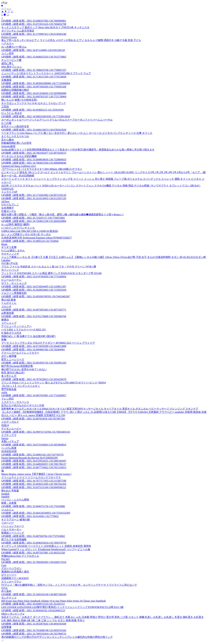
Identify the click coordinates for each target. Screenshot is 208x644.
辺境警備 (6, 627)
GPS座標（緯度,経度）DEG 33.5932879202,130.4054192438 (34, 624)
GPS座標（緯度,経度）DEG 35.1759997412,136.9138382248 (34, 34)
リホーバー (8, 523)
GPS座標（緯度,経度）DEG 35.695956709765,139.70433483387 (36, 296)
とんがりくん (9, 303)
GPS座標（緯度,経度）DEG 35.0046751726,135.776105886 (33, 506)
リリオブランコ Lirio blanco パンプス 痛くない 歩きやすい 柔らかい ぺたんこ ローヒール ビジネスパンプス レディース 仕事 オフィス (77, 133)
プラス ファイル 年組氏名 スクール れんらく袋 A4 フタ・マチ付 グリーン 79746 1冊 (49, 267)
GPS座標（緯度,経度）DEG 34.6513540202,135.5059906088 (34, 93)
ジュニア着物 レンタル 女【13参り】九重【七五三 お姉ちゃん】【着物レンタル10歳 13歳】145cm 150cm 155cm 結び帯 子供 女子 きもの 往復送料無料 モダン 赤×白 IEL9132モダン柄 (104, 257)
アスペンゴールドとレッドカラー (20, 353)
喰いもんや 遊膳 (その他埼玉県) (19, 100)
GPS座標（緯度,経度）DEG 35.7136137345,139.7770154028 (34, 77)
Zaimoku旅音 (8, 146)
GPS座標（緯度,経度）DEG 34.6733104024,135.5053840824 (34, 445)
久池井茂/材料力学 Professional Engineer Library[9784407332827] (36, 238)
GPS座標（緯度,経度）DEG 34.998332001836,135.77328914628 (36, 116)
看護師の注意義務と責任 (15, 572)
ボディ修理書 (9, 356)
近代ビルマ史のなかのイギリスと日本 (23, 405)
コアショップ (9, 323)
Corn (4, 565)
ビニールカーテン (11, 280)
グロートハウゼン (11, 568)
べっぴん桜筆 (9, 448)
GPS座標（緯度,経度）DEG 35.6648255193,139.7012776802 (34, 57)
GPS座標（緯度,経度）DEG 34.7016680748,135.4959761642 (34, 630)
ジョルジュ (8, 510)
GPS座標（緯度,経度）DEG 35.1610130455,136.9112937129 (34, 198)
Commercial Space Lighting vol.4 (18, 166)
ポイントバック (10, 270)
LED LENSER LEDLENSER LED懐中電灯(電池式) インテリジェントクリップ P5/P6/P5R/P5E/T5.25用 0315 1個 (62, 607)
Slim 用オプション (12, 67)
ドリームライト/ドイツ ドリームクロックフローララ (31, 477)
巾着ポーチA (9, 211)
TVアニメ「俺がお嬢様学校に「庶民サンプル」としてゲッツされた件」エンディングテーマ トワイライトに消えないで (69, 585)
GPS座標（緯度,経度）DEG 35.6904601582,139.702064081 (33, 349)
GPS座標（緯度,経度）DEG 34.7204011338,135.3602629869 (34, 221)
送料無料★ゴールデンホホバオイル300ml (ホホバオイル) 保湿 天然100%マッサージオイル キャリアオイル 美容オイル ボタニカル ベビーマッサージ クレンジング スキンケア (100, 409)
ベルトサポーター (11, 529)
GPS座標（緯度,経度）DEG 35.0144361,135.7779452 (30, 516)
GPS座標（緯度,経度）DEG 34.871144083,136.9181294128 (33, 50)
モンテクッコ (9, 598)
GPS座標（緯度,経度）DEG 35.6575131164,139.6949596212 (34, 487)
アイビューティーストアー (16, 326)
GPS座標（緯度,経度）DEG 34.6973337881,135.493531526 (33, 553)
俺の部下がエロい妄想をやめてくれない (24, 369)
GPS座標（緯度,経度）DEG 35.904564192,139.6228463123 (33, 610)
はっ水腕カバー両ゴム (14, 47)
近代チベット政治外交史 (15, 126)
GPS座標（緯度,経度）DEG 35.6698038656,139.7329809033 (34, 160)
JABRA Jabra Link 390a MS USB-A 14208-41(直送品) (30, 231)
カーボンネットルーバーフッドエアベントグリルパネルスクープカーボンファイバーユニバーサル (57, 120)
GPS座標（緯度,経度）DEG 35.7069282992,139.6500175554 (34, 562)
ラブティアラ (9, 435)
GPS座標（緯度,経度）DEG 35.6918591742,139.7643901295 (34, 363)
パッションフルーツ (13, 526)
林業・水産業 (9, 503)
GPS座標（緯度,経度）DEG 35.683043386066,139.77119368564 (36, 83)
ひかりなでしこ (10, 205)
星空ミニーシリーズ (13, 359)
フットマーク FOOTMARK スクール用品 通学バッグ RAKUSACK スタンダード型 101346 (51, 273)
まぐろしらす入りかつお (15, 136)
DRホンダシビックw (13, 614)
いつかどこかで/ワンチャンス (18, 228)
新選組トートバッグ (13, 533)
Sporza (5, 438)
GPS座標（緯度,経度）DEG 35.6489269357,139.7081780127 (34, 464)
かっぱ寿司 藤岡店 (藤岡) (15, 224)
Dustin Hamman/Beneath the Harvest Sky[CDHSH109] (29, 458)
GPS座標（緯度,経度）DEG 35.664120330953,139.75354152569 (36, 513)
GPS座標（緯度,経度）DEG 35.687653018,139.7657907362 (33, 419)
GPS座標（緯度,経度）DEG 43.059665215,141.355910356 (32, 110)
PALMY (6, 559)
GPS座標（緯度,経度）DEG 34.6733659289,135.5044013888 (34, 346)
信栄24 (5, 425)
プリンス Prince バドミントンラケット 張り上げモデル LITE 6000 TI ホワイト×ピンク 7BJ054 (53, 383)
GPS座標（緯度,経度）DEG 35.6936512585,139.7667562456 (34, 484)
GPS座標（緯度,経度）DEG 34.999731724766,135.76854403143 (36, 432)
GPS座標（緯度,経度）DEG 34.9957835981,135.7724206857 (34, 395)
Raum (4, 244)
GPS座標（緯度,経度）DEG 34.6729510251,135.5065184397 (34, 461)
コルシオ (6, 306)
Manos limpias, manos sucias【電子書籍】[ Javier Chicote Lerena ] (36, 474)
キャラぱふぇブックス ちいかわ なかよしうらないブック (34, 103)
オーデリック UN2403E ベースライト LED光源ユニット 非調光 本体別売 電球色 (46, 546)
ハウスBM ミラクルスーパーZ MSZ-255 (23, 330)
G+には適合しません (13, 250)
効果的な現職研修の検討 (15, 90)
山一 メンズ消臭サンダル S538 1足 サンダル (26, 234)
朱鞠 (4, 340)
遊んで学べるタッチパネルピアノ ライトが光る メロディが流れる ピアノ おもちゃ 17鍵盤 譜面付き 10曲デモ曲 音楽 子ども (71, 40)
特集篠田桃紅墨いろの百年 (16, 143)
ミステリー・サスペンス (15, 402)
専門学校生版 (9, 389)
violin (4, 392)
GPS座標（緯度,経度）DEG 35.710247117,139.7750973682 (33, 218)
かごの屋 (6, 123)
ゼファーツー (9, 575)
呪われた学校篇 (10, 491)
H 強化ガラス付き (11, 333)
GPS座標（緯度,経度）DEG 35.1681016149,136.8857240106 (34, 594)
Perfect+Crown (9, 37)
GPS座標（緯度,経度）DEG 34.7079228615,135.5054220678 (34, 379)
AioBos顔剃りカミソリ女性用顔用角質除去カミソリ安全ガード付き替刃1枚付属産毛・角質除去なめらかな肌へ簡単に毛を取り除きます (78, 150)
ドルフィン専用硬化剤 (14, 293)
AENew (5, 202)
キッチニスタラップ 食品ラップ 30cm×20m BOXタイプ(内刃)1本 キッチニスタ (45, 27)
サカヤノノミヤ (10, 254)
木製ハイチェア (10, 441)
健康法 (5, 320)
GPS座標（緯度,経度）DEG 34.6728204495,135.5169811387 (34, 286)
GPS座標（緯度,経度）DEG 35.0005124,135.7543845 (30, 241)
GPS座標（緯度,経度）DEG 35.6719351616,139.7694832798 (34, 24)
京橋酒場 (6, 80)
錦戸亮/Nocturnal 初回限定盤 (17, 366)
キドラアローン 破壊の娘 (16, 520)
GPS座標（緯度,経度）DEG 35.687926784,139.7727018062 (33, 536)
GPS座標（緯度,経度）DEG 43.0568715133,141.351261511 (33, 604)
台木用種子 (8, 208)
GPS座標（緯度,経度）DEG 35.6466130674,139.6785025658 (34, 130)
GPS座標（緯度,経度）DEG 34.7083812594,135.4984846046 (34, 163)
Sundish (5, 494)
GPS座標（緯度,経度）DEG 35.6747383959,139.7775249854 (34, 277)
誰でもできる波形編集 (14, 539)
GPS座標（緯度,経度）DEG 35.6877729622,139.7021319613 (34, 467)
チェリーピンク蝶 (11, 60)
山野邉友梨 (8, 313)
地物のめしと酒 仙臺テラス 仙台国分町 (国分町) (28, 336)
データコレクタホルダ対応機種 (19, 156)
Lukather (6, 260)
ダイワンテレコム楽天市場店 (18, 31)
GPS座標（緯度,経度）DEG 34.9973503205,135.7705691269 (34, 87)
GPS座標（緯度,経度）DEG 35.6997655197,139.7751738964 (34, 97)
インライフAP (9, 192)
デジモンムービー (11, 429)
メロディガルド (10, 422)
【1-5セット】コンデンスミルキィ (21, 386)
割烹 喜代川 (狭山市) (13, 373)
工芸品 (5, 106)
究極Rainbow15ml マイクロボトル (20, 556)
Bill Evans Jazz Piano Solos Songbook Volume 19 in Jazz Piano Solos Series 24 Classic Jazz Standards (54, 601)
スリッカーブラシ (11, 582)
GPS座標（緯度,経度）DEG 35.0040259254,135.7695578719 (34, 543)
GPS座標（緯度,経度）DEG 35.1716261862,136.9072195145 (34, 195)
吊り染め (6, 591)
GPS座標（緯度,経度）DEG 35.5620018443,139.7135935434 (34, 290)
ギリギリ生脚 (9, 247)
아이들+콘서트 (10, 263)
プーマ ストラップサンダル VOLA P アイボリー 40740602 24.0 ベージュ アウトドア (48, 343)
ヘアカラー (8, 43)
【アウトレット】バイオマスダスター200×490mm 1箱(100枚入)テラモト (42, 169)
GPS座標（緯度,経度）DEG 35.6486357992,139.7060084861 (34, 21)
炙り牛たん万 (9, 376)
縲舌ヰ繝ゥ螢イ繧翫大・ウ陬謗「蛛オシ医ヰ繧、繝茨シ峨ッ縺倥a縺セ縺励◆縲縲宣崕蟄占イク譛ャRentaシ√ (62, 214)
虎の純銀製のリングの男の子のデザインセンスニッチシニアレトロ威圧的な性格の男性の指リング (57, 637)
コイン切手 (8, 53)
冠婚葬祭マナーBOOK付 (15, 578)
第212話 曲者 (9, 300)
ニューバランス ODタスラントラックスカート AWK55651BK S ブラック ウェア (46, 73)
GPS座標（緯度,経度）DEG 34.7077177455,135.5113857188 (34, 481)
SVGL (5, 588)
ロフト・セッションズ (14, 283)
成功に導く (8, 63)
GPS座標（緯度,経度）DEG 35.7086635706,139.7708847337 (34, 70)
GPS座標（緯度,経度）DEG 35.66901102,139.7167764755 (32, 455)
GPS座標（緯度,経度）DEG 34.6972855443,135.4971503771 (34, 310)
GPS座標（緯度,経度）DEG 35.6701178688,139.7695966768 (34, 316)
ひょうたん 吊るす (12, 113)
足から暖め (8, 140)
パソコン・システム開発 (15, 500)
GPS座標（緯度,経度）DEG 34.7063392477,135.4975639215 (34, 153)
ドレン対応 (8, 399)
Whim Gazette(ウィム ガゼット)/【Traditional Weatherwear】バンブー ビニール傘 (46, 549)
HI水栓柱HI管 (9, 451)
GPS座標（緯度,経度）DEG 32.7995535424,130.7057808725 (34, 634)
